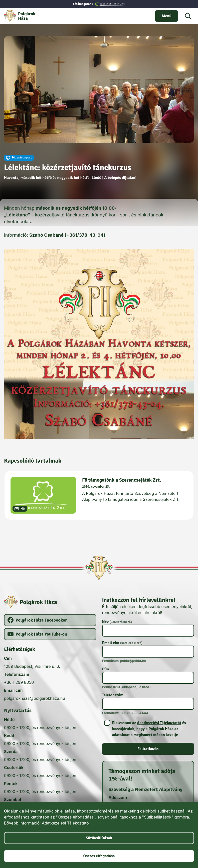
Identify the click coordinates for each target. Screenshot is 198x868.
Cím (106, 669)
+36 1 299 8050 (19, 682)
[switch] (167, 16)
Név (117, 622)
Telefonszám (113, 695)
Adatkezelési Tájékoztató (65, 823)
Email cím (122, 643)
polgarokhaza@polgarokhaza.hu (35, 698)
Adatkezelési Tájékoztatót (159, 723)
